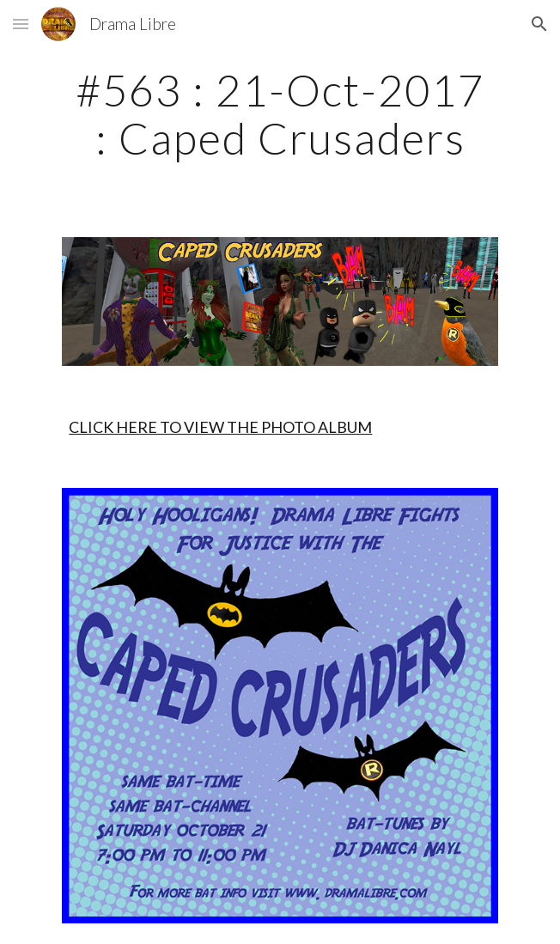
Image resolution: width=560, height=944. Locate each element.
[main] (280, 114)
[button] (21, 24)
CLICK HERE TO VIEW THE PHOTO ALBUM (220, 427)
